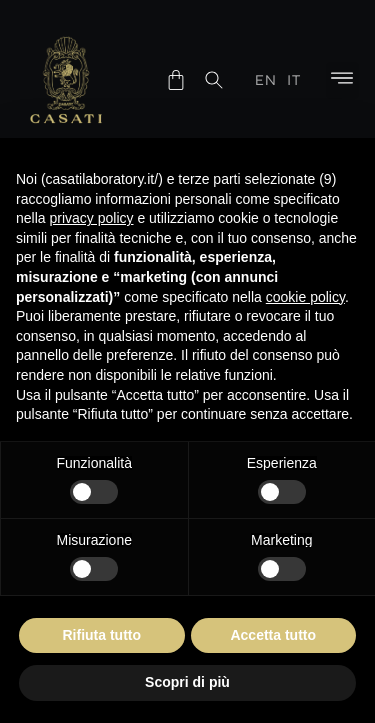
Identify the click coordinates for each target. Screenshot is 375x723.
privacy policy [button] (91, 218)
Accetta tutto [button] (273, 635)
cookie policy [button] (305, 297)
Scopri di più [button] (187, 682)
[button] (342, 80)
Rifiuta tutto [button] (101, 635)
